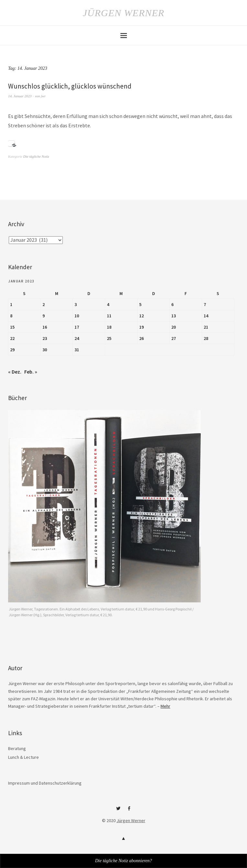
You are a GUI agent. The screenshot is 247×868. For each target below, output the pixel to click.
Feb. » (31, 372)
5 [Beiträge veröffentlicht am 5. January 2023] (140, 304)
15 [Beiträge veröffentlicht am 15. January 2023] (12, 327)
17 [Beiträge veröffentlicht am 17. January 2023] (77, 327)
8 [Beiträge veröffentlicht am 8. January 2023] (11, 316)
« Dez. (15, 372)
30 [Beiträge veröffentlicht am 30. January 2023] (45, 350)
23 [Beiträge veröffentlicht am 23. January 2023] (45, 338)
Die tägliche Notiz (36, 156)
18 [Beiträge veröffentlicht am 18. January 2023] (109, 327)
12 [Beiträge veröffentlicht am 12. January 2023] (141, 316)
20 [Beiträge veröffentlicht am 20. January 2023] (174, 327)
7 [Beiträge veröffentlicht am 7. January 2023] (205, 304)
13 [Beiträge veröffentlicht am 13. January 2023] (174, 316)
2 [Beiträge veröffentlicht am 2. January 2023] (44, 304)
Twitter (118, 811)
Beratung (17, 748)
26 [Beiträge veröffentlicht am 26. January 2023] (141, 338)
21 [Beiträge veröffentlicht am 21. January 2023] (206, 327)
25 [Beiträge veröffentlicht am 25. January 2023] (109, 338)
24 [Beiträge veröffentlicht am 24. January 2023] (77, 338)
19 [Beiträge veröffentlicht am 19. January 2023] (141, 327)
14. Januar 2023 (20, 96)
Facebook (129, 811)
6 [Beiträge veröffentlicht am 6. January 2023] (172, 304)
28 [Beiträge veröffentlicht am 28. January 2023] (206, 338)
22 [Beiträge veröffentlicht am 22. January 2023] (12, 338)
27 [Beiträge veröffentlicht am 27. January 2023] (174, 338)
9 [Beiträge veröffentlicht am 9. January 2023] (44, 316)
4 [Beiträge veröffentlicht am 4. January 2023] (108, 304)
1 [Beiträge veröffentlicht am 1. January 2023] (11, 304)
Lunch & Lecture (23, 757)
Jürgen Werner (123, 13)
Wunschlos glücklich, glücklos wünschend (70, 86)
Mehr (165, 706)
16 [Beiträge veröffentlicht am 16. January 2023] (45, 327)
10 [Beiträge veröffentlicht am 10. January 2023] (77, 316)
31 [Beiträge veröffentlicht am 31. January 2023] (77, 350)
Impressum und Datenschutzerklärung (45, 783)
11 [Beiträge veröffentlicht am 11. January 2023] (109, 316)
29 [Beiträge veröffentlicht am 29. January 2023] (12, 350)
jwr (43, 96)
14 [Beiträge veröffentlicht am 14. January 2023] (206, 316)
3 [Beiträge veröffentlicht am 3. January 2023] (76, 304)
